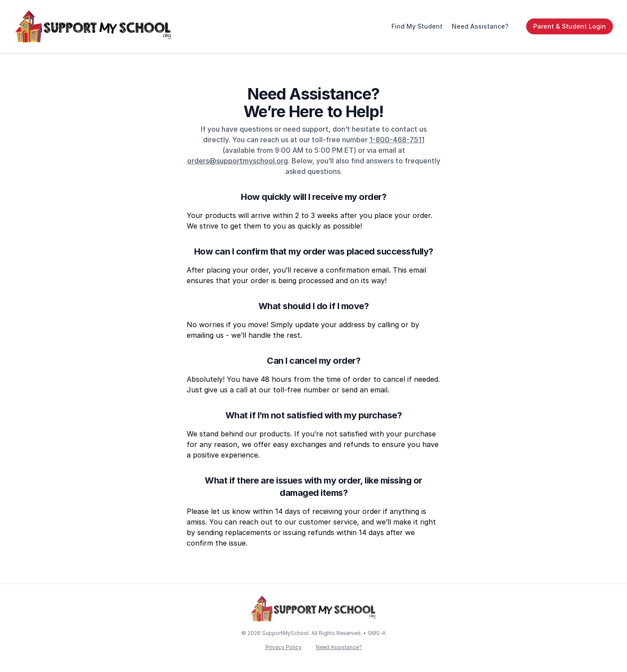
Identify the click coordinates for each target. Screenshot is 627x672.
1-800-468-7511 (397, 140)
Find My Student (417, 26)
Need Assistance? (480, 26)
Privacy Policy (284, 647)
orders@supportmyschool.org (238, 161)
